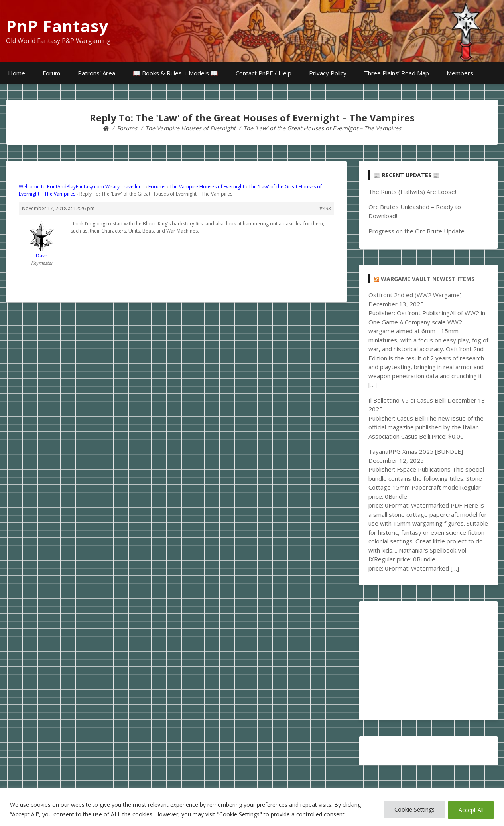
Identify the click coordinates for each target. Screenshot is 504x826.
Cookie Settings (411, 809)
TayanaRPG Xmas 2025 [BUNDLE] (416, 451)
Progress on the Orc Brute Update (416, 231)
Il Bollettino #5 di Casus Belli (407, 400)
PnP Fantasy (57, 26)
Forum (51, 73)
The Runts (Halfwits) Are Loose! (412, 192)
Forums (157, 187)
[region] (252, 807)
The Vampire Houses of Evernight (207, 187)
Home (17, 73)
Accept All (470, 809)
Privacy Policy (328, 73)
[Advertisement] (428, 661)
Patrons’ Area (96, 73)
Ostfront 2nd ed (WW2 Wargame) (415, 295)
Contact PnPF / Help (264, 73)
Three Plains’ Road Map (397, 73)
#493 (325, 208)
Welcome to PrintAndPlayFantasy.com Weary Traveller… (82, 187)
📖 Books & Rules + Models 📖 (175, 73)
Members (460, 73)
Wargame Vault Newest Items (428, 279)
